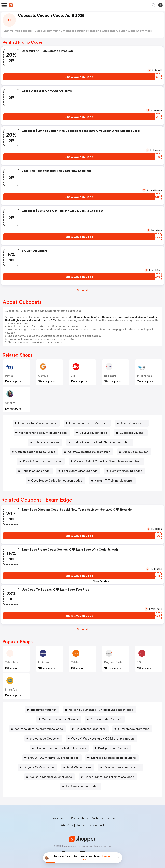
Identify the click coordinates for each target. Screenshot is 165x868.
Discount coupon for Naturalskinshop (61, 748)
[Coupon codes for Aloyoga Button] (59, 719)
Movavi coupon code (93, 433)
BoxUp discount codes (113, 748)
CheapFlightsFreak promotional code (109, 777)
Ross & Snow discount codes (42, 461)
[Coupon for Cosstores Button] (89, 729)
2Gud (141, 662)
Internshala (144, 376)
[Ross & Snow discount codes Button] (41, 461)
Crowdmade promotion (134, 729)
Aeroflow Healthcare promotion (89, 452)
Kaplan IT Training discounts (114, 481)
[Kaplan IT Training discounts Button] (112, 481)
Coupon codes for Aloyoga (60, 719)
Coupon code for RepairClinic (35, 452)
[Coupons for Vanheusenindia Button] (36, 423)
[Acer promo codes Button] (132, 423)
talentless (12, 662)
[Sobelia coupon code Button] (34, 471)
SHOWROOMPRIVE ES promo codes (53, 758)
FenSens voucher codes (82, 786)
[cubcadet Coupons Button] (45, 442)
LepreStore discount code (80, 471)
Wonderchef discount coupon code (43, 433)
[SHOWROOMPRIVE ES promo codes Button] (52, 758)
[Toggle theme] (160, 5)
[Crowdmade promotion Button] (132, 729)
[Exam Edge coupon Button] (134, 452)
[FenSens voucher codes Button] (81, 786)
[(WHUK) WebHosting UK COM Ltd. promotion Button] (101, 739)
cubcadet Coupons (47, 442)
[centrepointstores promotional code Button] (37, 729)
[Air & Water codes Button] (78, 767)
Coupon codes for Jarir (106, 719)
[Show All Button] (83, 629)
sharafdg (11, 690)
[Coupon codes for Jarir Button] (105, 719)
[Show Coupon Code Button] (79, 77)
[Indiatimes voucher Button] (42, 710)
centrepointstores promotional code (39, 729)
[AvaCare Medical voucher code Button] (49, 777)
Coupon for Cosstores (90, 729)
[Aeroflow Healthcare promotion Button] (88, 452)
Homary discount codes (126, 471)
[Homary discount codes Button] (125, 471)
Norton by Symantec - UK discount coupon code (101, 710)
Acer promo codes (133, 423)
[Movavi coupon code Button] (92, 433)
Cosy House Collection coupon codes (57, 481)
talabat (76, 662)
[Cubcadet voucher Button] (131, 433)
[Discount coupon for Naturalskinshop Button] (59, 748)
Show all (83, 629)
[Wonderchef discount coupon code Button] (42, 433)
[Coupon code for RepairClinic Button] (34, 452)
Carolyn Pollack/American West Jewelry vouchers (108, 461)
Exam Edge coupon (136, 452)
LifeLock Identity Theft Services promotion (101, 442)
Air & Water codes (79, 767)
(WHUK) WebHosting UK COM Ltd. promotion (103, 739)
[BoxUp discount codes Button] (112, 748)
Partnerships (79, 818)
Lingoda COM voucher (39, 767)
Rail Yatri (110, 376)
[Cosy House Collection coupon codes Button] (55, 481)
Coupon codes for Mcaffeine (89, 423)
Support (99, 825)
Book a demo (58, 818)
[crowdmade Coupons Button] (43, 739)
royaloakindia (113, 662)
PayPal (9, 376)
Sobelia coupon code (36, 471)
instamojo (45, 662)
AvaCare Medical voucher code (51, 777)
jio (73, 376)
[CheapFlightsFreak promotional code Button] (108, 777)
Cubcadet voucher (132, 433)
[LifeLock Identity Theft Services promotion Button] (100, 442)
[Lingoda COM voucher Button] (37, 767)
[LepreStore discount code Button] (78, 471)
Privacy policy (85, 846)
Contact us (83, 825)
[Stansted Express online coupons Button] (112, 758)
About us (67, 825)
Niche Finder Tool (104, 818)
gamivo (43, 376)
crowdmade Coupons (44, 739)
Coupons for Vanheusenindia (37, 423)
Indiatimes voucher (43, 710)
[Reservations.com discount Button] (121, 767)
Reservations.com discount (122, 767)
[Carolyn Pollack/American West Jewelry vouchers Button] (106, 461)
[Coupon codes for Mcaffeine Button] (87, 423)
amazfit (10, 403)
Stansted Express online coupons (113, 758)
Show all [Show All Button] (83, 290)
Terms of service (103, 846)
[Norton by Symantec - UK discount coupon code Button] (100, 710)
